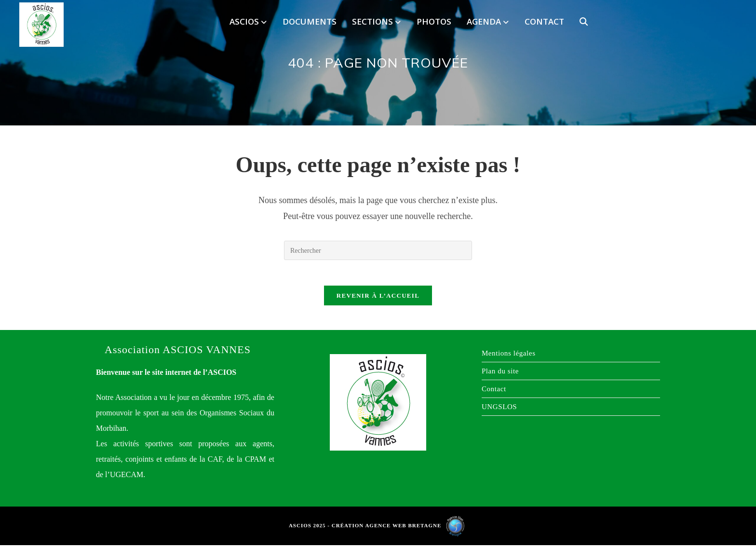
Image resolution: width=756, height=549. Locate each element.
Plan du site (500, 375)
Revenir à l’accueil (378, 299)
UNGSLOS (499, 411)
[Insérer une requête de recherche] (378, 250)
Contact (544, 21)
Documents (310, 21)
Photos (434, 21)
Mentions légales (509, 357)
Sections (376, 21)
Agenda (488, 21)
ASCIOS (248, 21)
